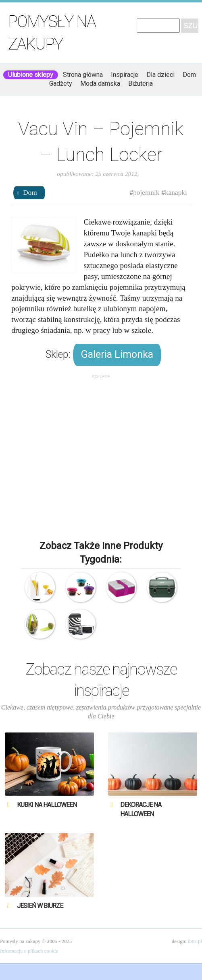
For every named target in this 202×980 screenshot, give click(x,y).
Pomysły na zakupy (52, 33)
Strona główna (83, 75)
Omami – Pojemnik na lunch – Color (121, 587)
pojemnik (146, 193)
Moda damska (100, 84)
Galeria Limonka (117, 354)
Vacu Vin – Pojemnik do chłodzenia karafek (40, 587)
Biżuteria (141, 84)
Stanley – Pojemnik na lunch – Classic (162, 587)
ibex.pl (195, 941)
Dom (189, 75)
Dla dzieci (160, 75)
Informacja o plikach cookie (29, 951)
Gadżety (61, 84)
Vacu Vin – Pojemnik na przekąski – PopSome (80, 587)
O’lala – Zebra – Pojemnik (80, 624)
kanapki (176, 193)
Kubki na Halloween (47, 805)
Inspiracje (125, 75)
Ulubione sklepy (31, 75)
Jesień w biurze (40, 906)
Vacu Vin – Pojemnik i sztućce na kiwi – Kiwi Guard (40, 624)
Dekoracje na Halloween (141, 809)
